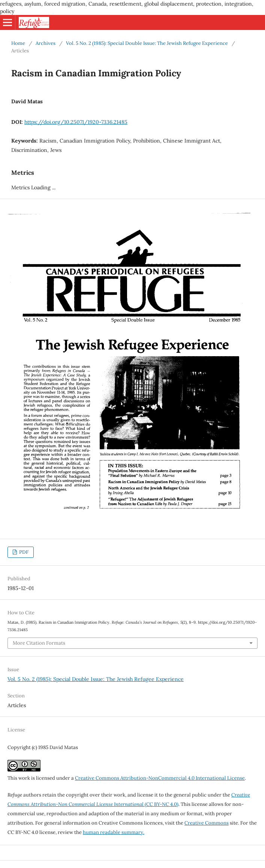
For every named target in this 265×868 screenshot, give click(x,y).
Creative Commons (207, 823)
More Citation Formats (39, 643)
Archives (46, 43)
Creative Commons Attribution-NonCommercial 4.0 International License (160, 778)
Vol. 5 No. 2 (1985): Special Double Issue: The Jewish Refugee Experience (147, 43)
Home (18, 43)
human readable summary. (114, 832)
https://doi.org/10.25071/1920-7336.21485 (76, 122)
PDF (23, 552)
